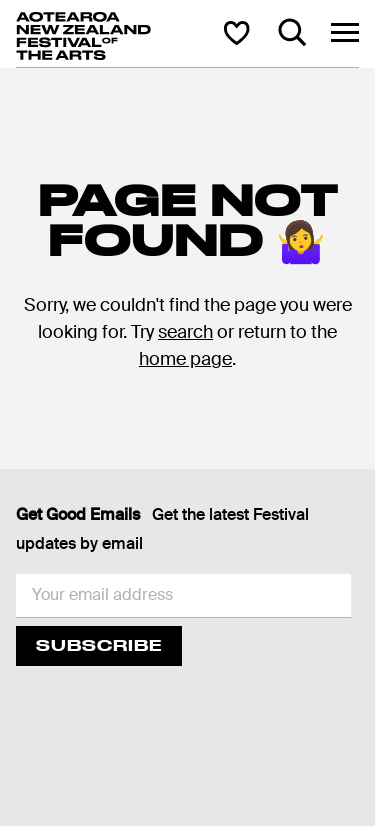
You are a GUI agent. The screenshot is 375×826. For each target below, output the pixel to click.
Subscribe (99, 645)
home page (185, 359)
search (185, 332)
